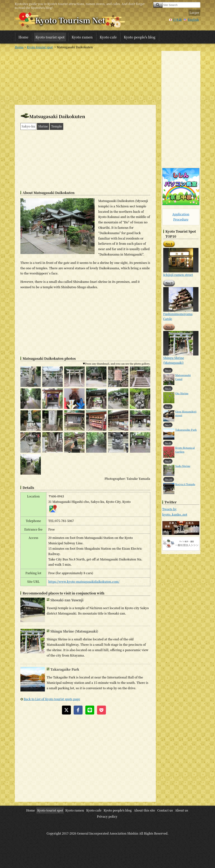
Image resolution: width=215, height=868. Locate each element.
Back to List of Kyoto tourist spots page (52, 699)
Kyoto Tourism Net (70, 20)
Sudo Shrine (183, 466)
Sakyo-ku (28, 126)
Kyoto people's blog (139, 37)
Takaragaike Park (65, 669)
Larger (194, 13)
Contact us (165, 810)
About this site (145, 810)
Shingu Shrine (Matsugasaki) (74, 631)
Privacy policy (107, 816)
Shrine (43, 126)
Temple (56, 126)
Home (23, 37)
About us (182, 810)
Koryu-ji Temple (185, 484)
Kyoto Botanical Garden (185, 450)
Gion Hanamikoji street (186, 413)
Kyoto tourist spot (50, 37)
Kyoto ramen (82, 37)
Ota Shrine (182, 393)
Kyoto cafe (108, 37)
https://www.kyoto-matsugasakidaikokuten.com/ (84, 582)
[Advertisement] (85, 77)
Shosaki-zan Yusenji (67, 600)
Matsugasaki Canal (183, 377)
